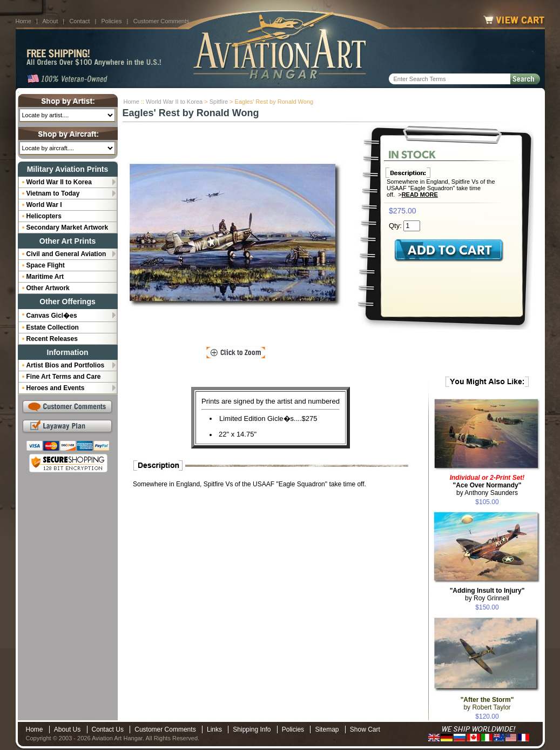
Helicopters (44, 216)
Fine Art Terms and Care (64, 377)
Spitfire (219, 102)
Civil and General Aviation (66, 254)
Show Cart (365, 729)
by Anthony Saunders (487, 485)
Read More (420, 195)
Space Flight (46, 265)
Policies (112, 21)
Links (214, 729)
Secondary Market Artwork (68, 227)
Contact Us (108, 729)
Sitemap (327, 729)
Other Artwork (48, 288)
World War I (44, 205)
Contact (79, 21)
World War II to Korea (174, 102)
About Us (67, 729)
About (50, 21)
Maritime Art (45, 277)
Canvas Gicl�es (52, 316)
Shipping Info (252, 729)
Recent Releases (52, 339)
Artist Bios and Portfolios (66, 365)
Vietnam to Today (53, 193)
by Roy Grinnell (487, 594)
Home (23, 21)
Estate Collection (53, 327)
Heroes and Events (56, 388)
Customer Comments (161, 21)
